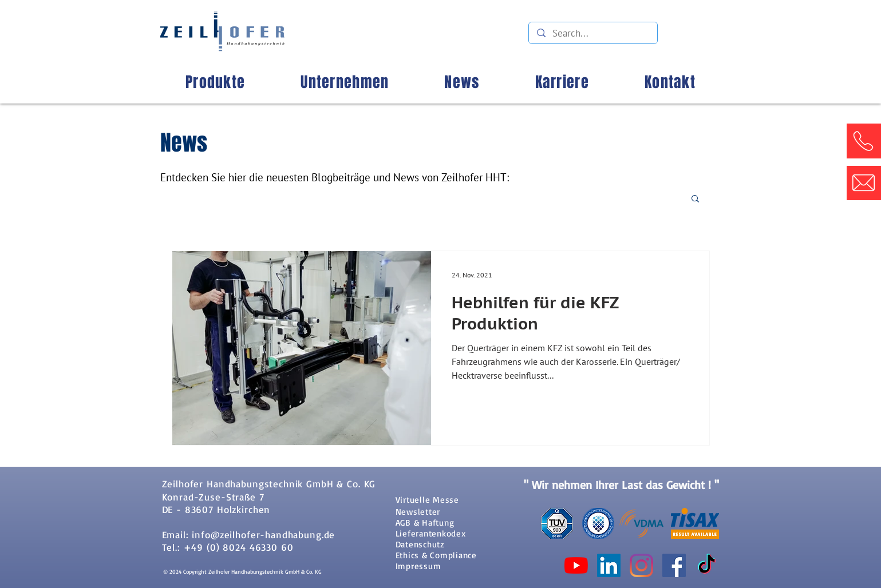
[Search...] (593, 34)
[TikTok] (707, 565)
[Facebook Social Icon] (674, 565)
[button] (863, 141)
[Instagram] (641, 565)
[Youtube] (576, 565)
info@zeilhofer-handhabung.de (263, 535)
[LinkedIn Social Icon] (609, 565)
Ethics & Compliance (436, 555)
